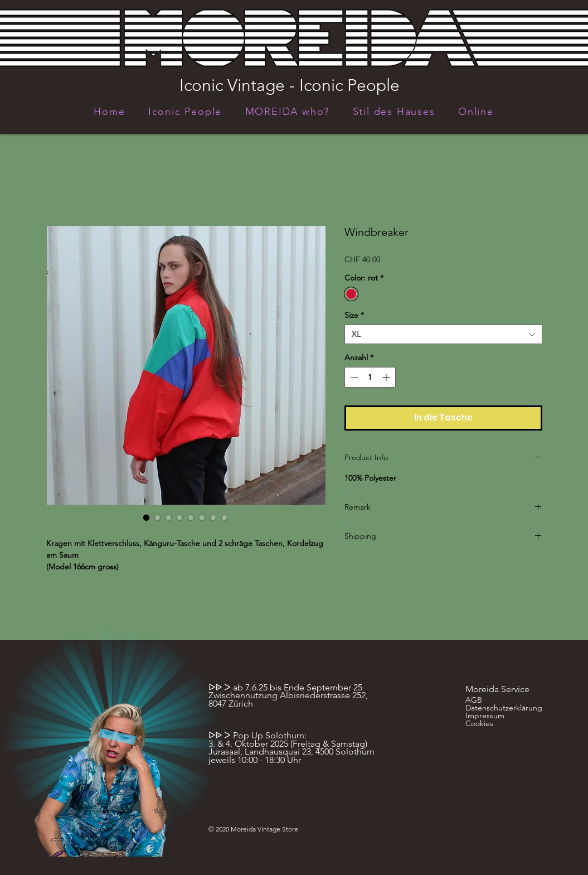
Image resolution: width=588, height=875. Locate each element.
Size (354, 315)
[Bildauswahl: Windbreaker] (147, 518)
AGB (474, 700)
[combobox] (443, 334)
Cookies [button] (479, 723)
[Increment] (387, 377)
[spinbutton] (370, 377)
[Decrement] (353, 377)
